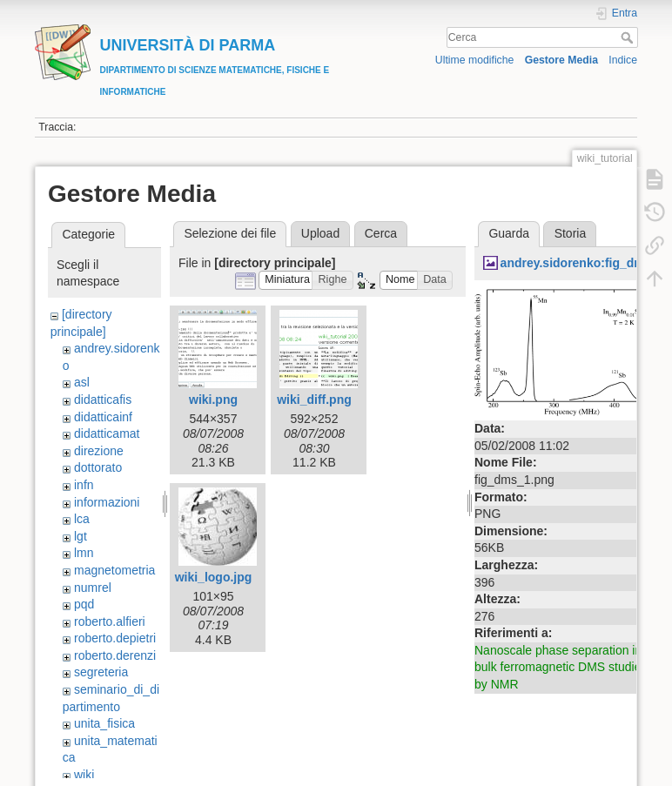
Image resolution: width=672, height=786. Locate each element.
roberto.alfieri (110, 621)
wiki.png (213, 400)
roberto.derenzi (115, 655)
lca (82, 519)
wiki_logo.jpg (214, 577)
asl (82, 382)
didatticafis (103, 400)
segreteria (101, 672)
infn (84, 485)
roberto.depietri (115, 638)
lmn (84, 553)
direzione (99, 451)
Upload (320, 233)
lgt (81, 536)
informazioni (107, 502)
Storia (571, 233)
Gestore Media (561, 60)
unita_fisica (104, 723)
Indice (623, 60)
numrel (93, 588)
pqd (84, 604)
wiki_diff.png (314, 400)
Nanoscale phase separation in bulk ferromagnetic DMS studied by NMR (561, 667)
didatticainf (103, 417)
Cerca (629, 37)
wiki (84, 775)
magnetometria (114, 570)
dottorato (98, 467)
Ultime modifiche (475, 60)
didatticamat (107, 433)
